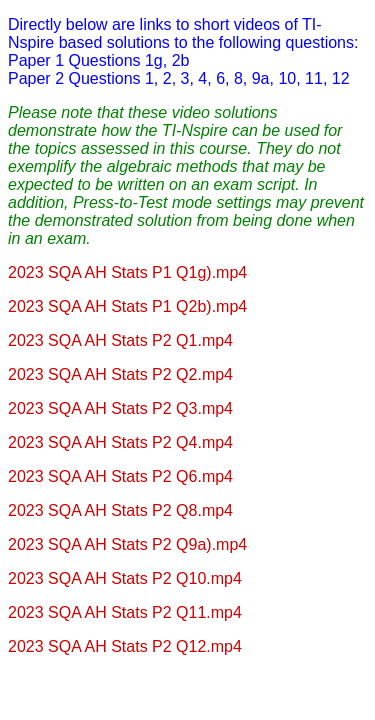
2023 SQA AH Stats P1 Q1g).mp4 (127, 272)
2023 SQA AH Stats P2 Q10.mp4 (125, 578)
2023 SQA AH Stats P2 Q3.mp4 (120, 408)
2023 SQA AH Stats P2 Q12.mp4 (125, 646)
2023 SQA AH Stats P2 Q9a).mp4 (127, 544)
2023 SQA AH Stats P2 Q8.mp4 (120, 510)
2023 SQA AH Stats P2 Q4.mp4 (120, 442)
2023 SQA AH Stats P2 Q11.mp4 (125, 612)
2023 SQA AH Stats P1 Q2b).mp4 (127, 306)
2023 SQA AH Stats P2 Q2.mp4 (120, 374)
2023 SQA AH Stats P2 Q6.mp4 (120, 476)
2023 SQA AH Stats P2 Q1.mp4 (120, 340)
